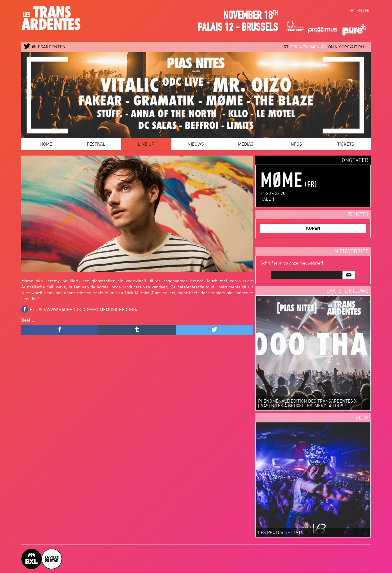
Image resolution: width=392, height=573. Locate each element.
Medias (246, 145)
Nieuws (196, 145)
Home (46, 145)
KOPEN (313, 229)
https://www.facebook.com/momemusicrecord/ (84, 310)
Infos (296, 145)
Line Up (146, 145)
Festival (96, 145)
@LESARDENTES (44, 47)
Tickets (346, 145)
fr (351, 11)
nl (368, 11)
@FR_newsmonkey (310, 47)
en (359, 11)
